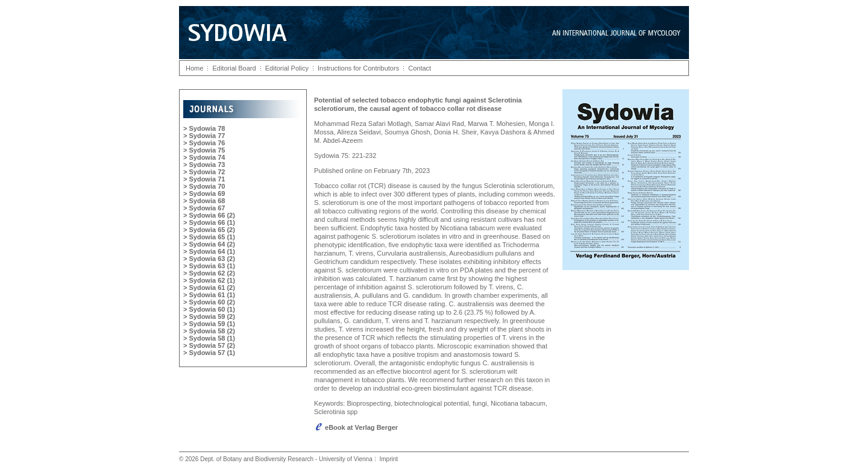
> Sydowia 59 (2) (209, 316)
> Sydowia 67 (204, 208)
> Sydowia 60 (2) (209, 302)
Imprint (388, 459)
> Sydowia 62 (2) (209, 273)
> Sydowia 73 (204, 165)
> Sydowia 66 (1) (209, 222)
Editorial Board (234, 68)
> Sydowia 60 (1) (209, 309)
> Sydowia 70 (204, 186)
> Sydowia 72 (204, 172)
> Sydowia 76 (204, 143)
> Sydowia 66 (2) (209, 215)
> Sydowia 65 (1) (209, 237)
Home (194, 68)
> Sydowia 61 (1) (209, 295)
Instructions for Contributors (358, 68)
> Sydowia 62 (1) (209, 280)
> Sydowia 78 (204, 128)
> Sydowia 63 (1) (209, 266)
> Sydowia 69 (204, 194)
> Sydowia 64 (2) (209, 244)
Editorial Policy (287, 68)
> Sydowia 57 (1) (209, 353)
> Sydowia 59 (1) (209, 324)
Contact (420, 68)
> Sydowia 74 (204, 157)
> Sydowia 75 (204, 150)
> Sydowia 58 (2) (209, 331)
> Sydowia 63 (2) (209, 259)
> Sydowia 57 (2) (209, 345)
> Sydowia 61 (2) (209, 288)
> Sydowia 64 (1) (209, 251)
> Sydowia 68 (204, 201)
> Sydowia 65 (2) (209, 230)
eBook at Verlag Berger (356, 427)
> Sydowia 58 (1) (209, 338)
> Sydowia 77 (204, 136)
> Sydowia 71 (204, 179)
